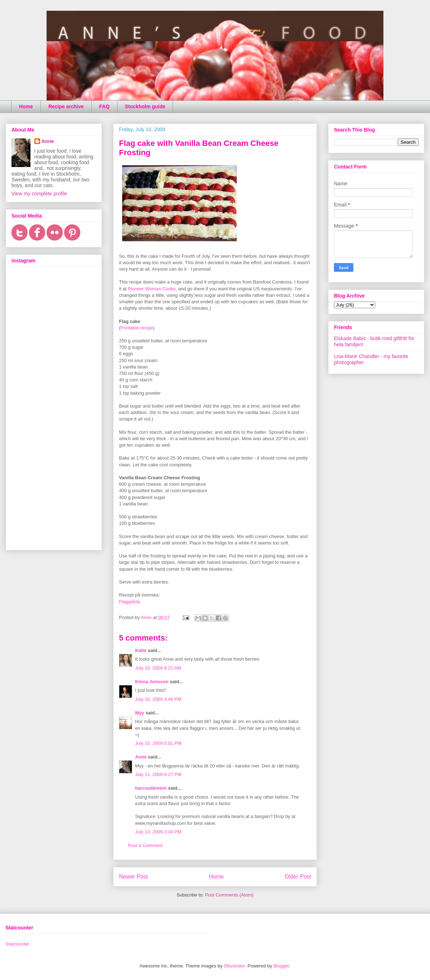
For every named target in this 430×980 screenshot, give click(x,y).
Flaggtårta (130, 602)
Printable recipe (137, 328)
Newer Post (133, 877)
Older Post (298, 877)
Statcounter (17, 944)
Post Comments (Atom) (229, 895)
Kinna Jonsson (152, 682)
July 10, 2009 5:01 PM (158, 743)
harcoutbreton (151, 788)
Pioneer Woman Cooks (152, 289)
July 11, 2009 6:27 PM (158, 774)
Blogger (281, 966)
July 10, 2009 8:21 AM (158, 668)
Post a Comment (145, 845)
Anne (141, 757)
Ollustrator (234, 966)
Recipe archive (66, 106)
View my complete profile (39, 194)
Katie (141, 650)
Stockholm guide (145, 106)
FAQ (104, 106)
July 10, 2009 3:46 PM (158, 699)
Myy (140, 713)
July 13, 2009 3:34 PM (158, 832)
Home (26, 106)
